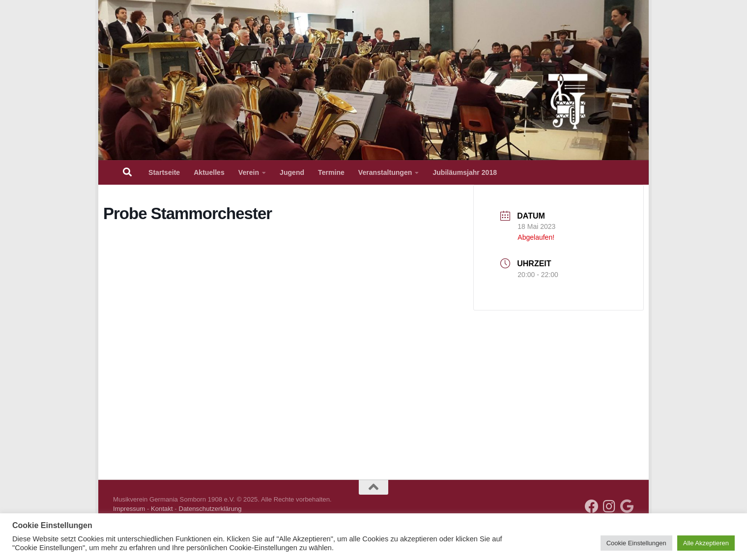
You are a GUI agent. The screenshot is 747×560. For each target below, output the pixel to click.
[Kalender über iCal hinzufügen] (627, 506)
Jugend (292, 172)
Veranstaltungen (385, 172)
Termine (331, 172)
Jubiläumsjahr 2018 (465, 172)
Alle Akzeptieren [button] (706, 543)
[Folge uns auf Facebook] (592, 506)
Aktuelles (209, 172)
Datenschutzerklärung (210, 509)
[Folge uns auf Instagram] (609, 506)
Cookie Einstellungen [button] (636, 543)
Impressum (129, 509)
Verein (249, 172)
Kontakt (162, 509)
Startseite (164, 172)
